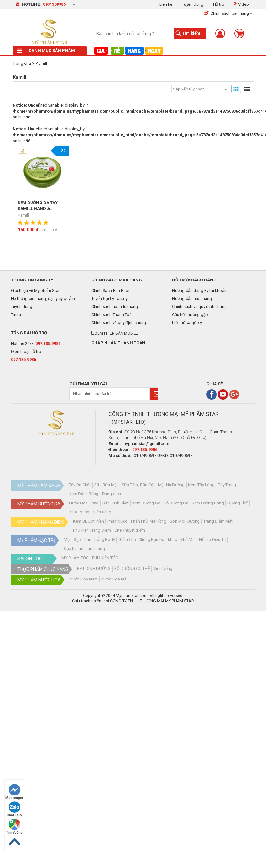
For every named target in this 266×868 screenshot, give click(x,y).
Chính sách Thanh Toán (113, 315)
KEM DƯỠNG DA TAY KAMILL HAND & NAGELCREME (38, 206)
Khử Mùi (188, 540)
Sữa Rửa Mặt (106, 485)
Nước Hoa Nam (84, 579)
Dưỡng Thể (238, 503)
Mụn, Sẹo (72, 540)
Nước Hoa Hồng (84, 503)
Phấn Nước (117, 521)
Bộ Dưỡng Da (176, 503)
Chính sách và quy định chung (119, 323)
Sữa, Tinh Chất (115, 503)
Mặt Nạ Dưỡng (171, 485)
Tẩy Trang (227, 485)
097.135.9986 (48, 344)
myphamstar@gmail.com (146, 444)
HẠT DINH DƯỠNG (94, 568)
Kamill (41, 63)
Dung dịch (111, 494)
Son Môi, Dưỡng (185, 521)
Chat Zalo (14, 809)
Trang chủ (22, 63)
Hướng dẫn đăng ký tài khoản (199, 291)
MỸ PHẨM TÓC (75, 558)
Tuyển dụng (193, 4)
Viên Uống (163, 568)
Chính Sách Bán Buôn (111, 291)
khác (172, 540)
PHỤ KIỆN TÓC (105, 558)
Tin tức (17, 315)
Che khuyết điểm (130, 530)
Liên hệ (166, 4)
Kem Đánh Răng (84, 494)
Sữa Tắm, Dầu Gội (138, 485)
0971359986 (54, 4)
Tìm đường (14, 826)
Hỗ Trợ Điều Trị (212, 540)
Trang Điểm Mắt (218, 521)
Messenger (14, 792)
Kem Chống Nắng (208, 503)
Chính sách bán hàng (226, 13)
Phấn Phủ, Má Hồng (149, 521)
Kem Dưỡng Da (146, 503)
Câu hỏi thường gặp (190, 315)
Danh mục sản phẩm (46, 51)
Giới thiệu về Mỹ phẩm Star (35, 291)
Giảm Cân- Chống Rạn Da (141, 540)
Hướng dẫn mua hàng (192, 299)
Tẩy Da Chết (80, 485)
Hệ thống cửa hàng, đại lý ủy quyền (43, 299)
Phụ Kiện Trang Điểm (92, 530)
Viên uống (102, 512)
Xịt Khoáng (79, 512)
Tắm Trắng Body (100, 540)
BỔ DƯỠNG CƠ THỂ (132, 568)
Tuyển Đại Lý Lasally (110, 299)
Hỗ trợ (218, 4)
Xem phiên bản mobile (115, 333)
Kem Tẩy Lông (201, 485)
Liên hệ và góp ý (187, 323)
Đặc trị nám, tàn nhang (84, 549)
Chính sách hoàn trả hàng (115, 307)
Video (241, 4)
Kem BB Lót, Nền (88, 521)
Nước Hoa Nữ (114, 579)
